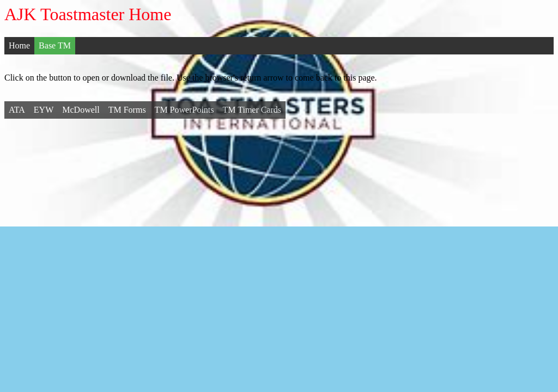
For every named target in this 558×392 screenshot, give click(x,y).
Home (19, 45)
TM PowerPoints (184, 110)
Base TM (55, 45)
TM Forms (127, 110)
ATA (17, 110)
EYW (44, 110)
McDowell (81, 110)
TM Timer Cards (252, 110)
